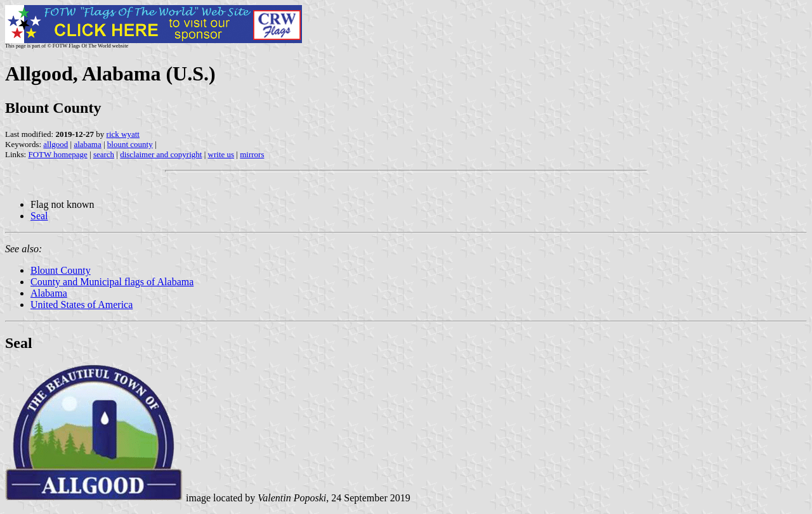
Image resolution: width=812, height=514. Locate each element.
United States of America (82, 305)
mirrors (252, 154)
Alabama (49, 293)
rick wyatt (123, 134)
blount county (130, 144)
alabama (87, 144)
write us (221, 154)
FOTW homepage (57, 154)
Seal (39, 216)
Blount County (61, 270)
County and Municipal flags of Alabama (112, 282)
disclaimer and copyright (161, 154)
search (104, 154)
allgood (56, 144)
